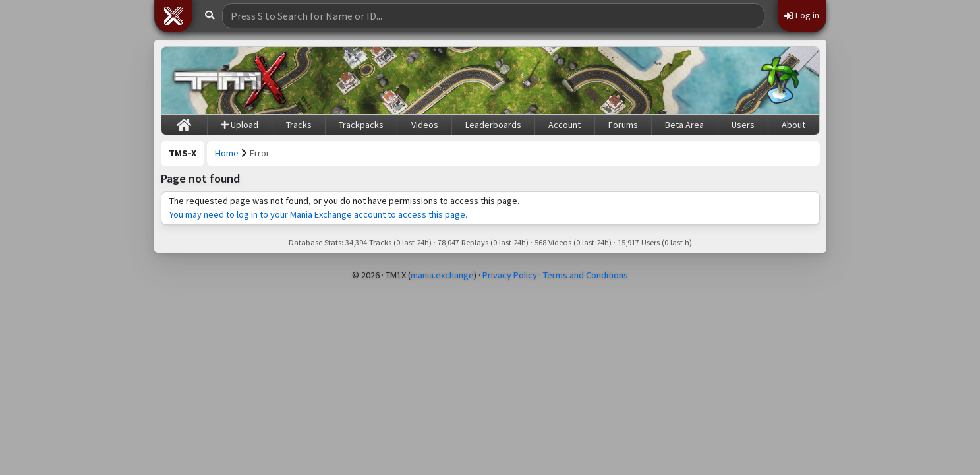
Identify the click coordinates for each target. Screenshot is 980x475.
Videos (425, 125)
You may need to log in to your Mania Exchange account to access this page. (318, 214)
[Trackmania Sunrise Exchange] (231, 80)
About (793, 125)
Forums (623, 125)
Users (743, 125)
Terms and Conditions (586, 275)
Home (227, 153)
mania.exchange (442, 275)
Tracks (299, 125)
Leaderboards (493, 125)
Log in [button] (802, 15)
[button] (173, 16)
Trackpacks (361, 125)
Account (564, 125)
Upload (240, 125)
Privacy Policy (510, 275)
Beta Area (684, 125)
